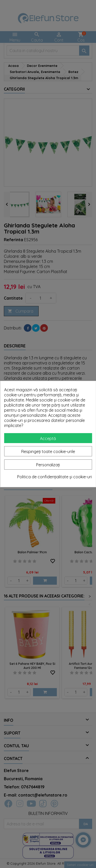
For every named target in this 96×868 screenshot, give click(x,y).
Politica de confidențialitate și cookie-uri (55, 477)
